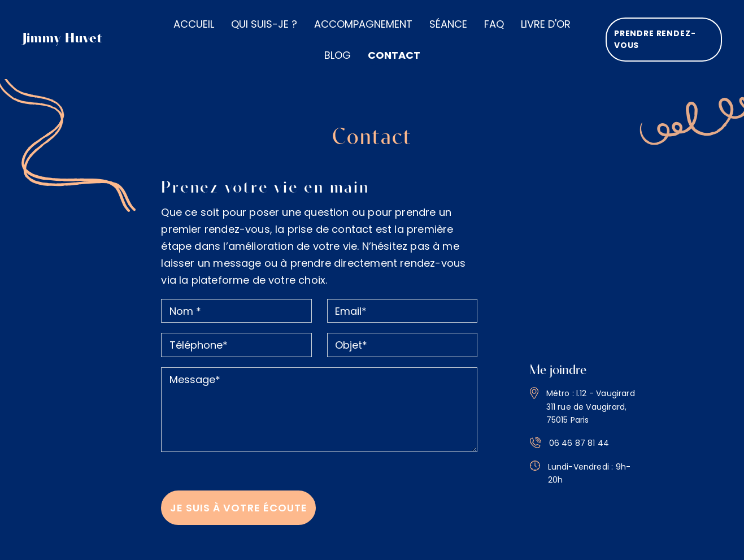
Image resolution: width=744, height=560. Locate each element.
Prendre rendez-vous (654, 39)
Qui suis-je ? (264, 24)
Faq (494, 24)
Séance (448, 24)
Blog (338, 55)
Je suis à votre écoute (239, 501)
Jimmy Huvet (63, 39)
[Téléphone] (236, 339)
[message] (319, 403)
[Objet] (402, 339)
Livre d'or (546, 24)
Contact (394, 55)
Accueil (194, 24)
